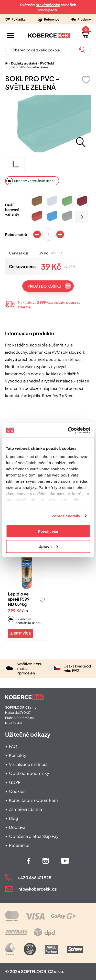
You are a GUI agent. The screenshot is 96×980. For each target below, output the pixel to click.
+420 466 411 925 (34, 878)
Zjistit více (21, 633)
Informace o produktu (30, 333)
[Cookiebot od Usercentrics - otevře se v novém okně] (68, 430)
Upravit (48, 546)
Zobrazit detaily (66, 516)
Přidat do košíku (44, 286)
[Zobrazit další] (81, 217)
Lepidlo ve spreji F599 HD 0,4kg (19, 599)
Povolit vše (48, 531)
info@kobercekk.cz (37, 889)
